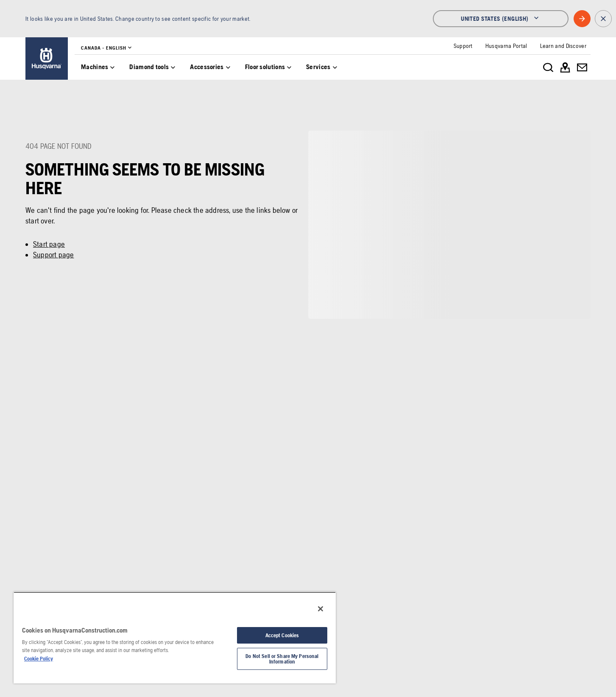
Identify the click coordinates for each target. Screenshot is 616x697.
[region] (175, 638)
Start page (49, 244)
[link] (47, 59)
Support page (53, 255)
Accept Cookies (282, 635)
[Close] (321, 609)
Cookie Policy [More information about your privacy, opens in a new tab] (39, 659)
